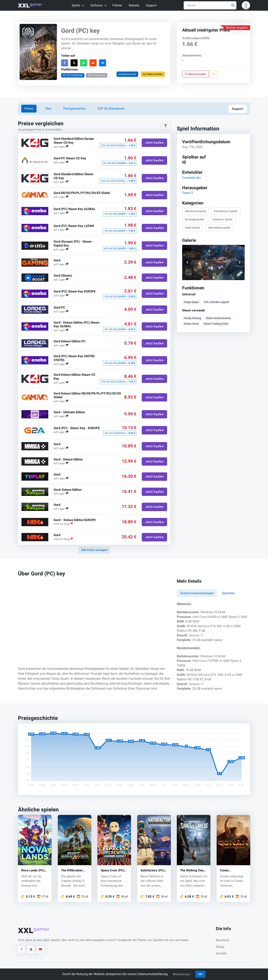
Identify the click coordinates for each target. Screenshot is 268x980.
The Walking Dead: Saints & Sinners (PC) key (193, 870)
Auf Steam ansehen (153, 74)
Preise (29, 109)
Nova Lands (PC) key (33, 870)
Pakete (117, 5)
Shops (220, 947)
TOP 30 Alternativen (111, 109)
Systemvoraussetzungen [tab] (197, 593)
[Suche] (210, 5)
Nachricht (223, 940)
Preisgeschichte (74, 109)
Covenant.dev (191, 178)
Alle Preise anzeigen (94, 550)
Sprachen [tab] (228, 593)
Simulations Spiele (226, 211)
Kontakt (221, 953)
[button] (246, 5)
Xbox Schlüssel (97, 75)
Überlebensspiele (219, 228)
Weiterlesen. (182, 974)
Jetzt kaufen (154, 143)
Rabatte (134, 5)
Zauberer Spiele (223, 219)
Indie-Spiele (192, 228)
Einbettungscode (127, 74)
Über (48, 109)
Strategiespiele (195, 219)
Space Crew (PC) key (112, 870)
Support (151, 5)
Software (98, 5)
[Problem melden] (214, 74)
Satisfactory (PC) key (152, 870)
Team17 (188, 193)
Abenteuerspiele (195, 211)
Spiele (77, 5)
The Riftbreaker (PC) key (72, 870)
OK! (201, 974)
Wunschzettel (195, 74)
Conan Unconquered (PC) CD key (233, 870)
